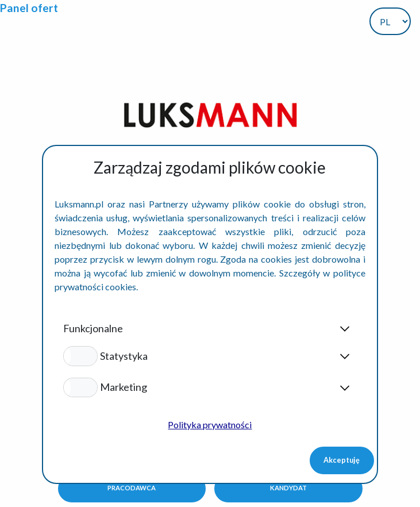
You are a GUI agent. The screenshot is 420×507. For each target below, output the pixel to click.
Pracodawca (132, 488)
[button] (80, 356)
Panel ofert (29, 8)
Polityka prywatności (210, 425)
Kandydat (288, 488)
